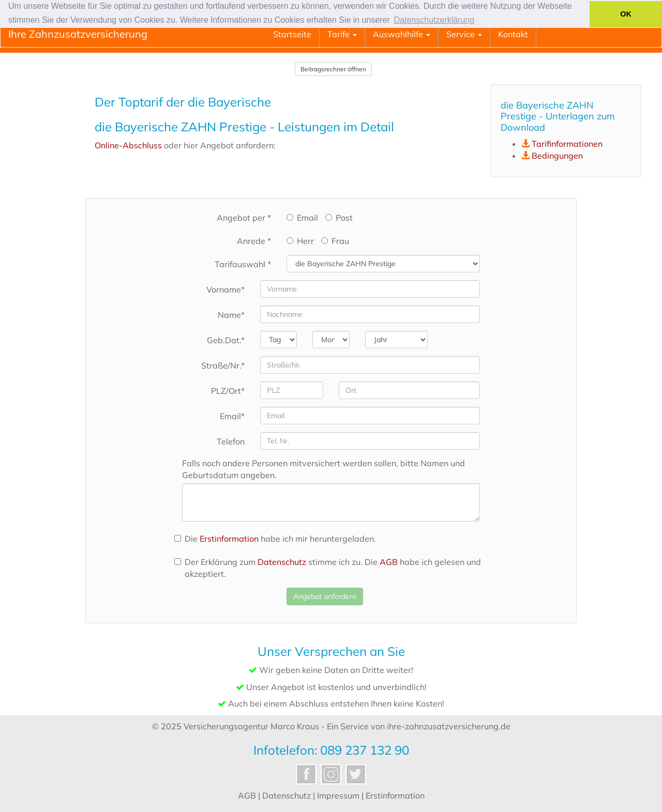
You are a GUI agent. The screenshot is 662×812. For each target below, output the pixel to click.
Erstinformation (229, 539)
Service (464, 34)
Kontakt (513, 34)
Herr (300, 241)
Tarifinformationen (567, 144)
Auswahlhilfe (402, 34)
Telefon (231, 441)
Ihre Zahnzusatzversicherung (78, 34)
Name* (231, 315)
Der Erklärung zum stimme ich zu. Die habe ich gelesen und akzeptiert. (328, 568)
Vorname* (225, 289)
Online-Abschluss (128, 145)
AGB (389, 562)
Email (302, 218)
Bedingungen (557, 156)
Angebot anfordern (325, 596)
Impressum (338, 795)
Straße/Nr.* (223, 365)
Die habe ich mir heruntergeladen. (275, 539)
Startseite (292, 34)
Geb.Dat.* (226, 340)
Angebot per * (244, 218)
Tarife (342, 34)
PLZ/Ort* (228, 391)
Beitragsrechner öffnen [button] (333, 69)
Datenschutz (282, 562)
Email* (232, 416)
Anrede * (254, 241)
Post (339, 218)
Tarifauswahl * (243, 264)
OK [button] (626, 14)
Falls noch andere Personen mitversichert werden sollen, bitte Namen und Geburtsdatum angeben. (324, 469)
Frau (335, 241)
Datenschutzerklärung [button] (434, 20)
